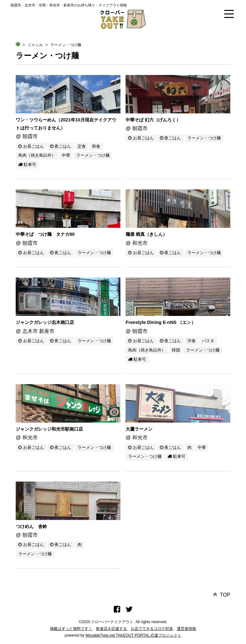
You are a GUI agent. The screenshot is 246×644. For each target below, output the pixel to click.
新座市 (47, 331)
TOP (225, 595)
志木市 (30, 331)
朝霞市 (30, 136)
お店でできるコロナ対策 (152, 629)
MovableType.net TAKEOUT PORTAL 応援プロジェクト (133, 635)
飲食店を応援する (111, 629)
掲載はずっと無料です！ (71, 629)
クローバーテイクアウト (112, 622)
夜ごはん (61, 146)
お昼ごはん (31, 146)
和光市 (140, 243)
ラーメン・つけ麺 (66, 45)
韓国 (176, 350)
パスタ (208, 341)
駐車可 (27, 165)
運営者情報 (186, 629)
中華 (66, 155)
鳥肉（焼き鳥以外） (37, 155)
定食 (82, 146)
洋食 (192, 341)
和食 (96, 146)
